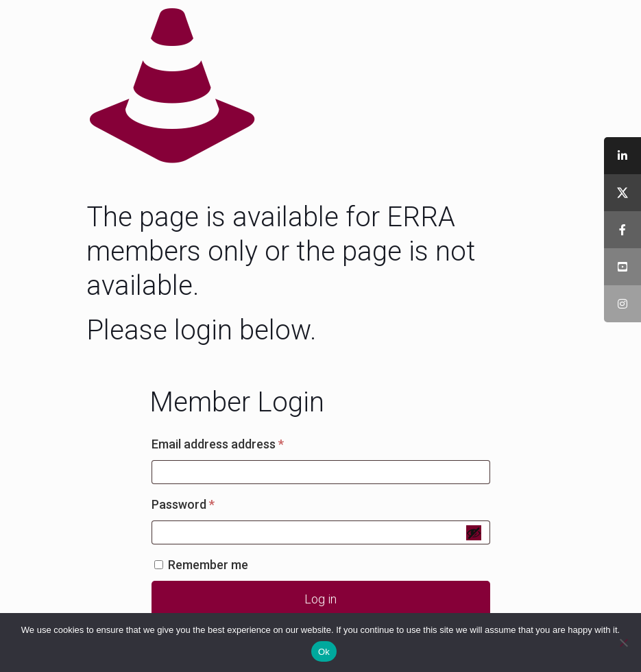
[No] (624, 643)
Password (207, 502)
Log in (320, 599)
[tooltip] (622, 156)
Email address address (242, 442)
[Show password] (474, 533)
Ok (324, 652)
